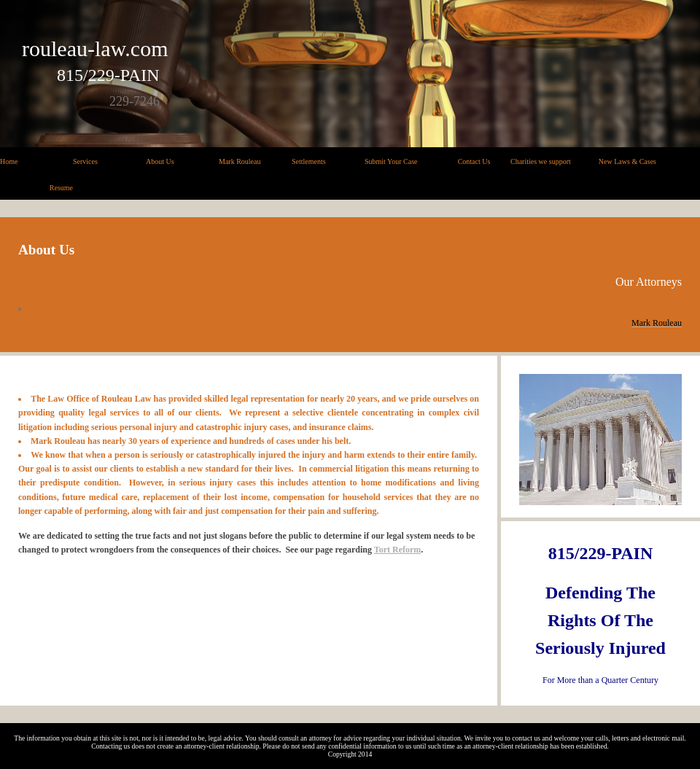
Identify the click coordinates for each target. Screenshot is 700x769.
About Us (160, 161)
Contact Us (474, 161)
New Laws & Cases (627, 161)
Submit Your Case (391, 161)
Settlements (309, 161)
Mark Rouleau (240, 161)
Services (85, 161)
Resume (61, 188)
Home (9, 161)
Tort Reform (398, 550)
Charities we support (541, 161)
